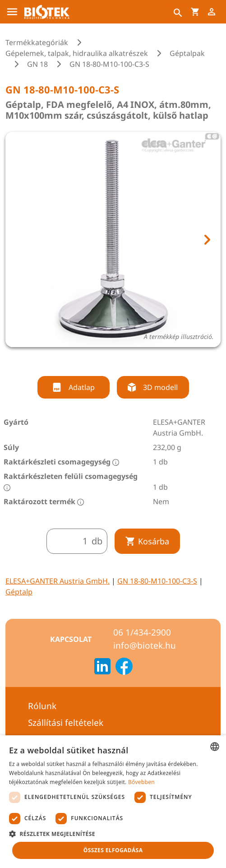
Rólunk (42, 706)
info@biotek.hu (145, 645)
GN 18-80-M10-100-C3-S (157, 581)
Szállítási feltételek (66, 723)
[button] (113, 834)
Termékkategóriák (37, 42)
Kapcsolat (71, 639)
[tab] (105, 359)
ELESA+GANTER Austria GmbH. (58, 581)
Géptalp (19, 592)
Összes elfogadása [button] (113, 850)
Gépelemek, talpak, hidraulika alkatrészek (77, 53)
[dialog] (113, 802)
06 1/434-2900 (142, 632)
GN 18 (37, 64)
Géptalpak (187, 53)
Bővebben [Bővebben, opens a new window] (141, 782)
